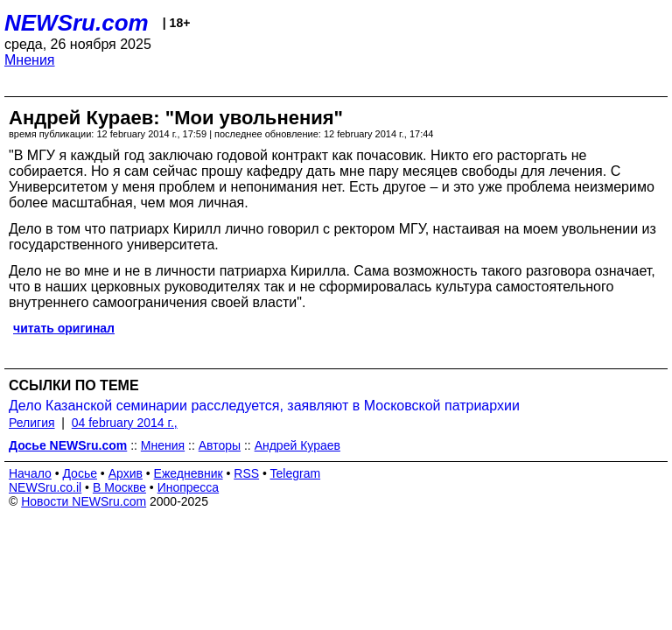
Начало (30, 473)
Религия (32, 423)
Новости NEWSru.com (84, 501)
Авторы (220, 445)
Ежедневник (189, 473)
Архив (126, 473)
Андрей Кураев (297, 445)
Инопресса (189, 487)
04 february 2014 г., (125, 423)
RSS (246, 473)
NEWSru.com (77, 23)
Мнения (30, 60)
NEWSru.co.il (45, 487)
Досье (80, 473)
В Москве (119, 487)
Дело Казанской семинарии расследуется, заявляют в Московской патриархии (264, 406)
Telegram (296, 473)
